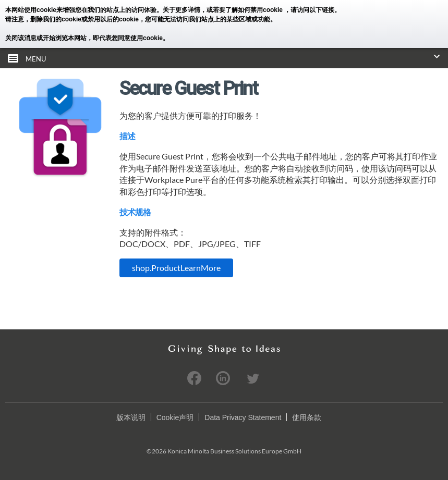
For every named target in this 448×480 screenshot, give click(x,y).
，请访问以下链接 (309, 10)
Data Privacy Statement (243, 417)
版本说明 (131, 417)
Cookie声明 (175, 417)
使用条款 (307, 417)
